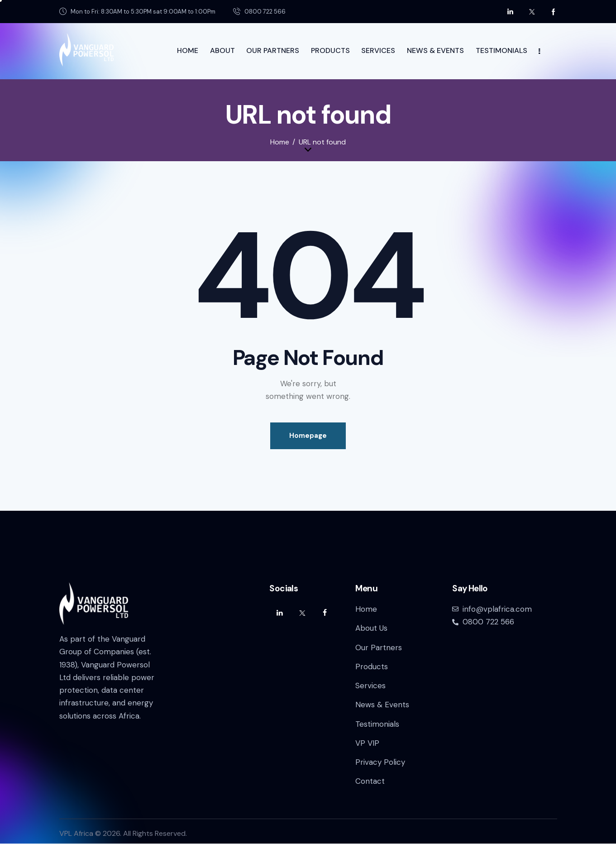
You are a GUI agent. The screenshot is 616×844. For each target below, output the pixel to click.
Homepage (308, 436)
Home (280, 142)
